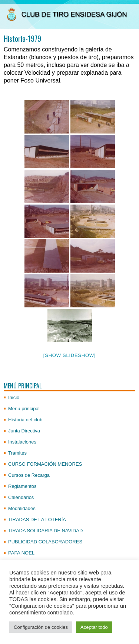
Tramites (17, 453)
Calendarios (21, 497)
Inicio (14, 397)
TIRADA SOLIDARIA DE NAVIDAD (45, 531)
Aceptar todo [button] (94, 627)
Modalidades (22, 508)
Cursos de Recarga (29, 475)
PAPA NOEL (21, 553)
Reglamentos (22, 486)
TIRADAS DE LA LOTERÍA (37, 520)
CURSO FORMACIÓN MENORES (45, 464)
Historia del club (25, 420)
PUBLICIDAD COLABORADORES (45, 542)
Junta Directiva (24, 431)
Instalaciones (22, 442)
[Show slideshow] (69, 355)
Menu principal (24, 409)
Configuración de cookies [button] (41, 627)
